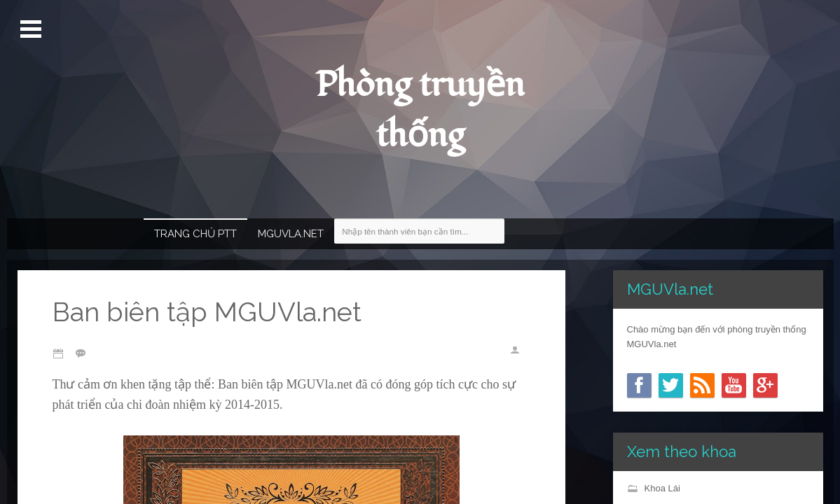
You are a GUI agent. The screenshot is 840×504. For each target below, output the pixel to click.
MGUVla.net (291, 234)
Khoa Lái (662, 488)
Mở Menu (33, 29)
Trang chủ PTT (195, 234)
